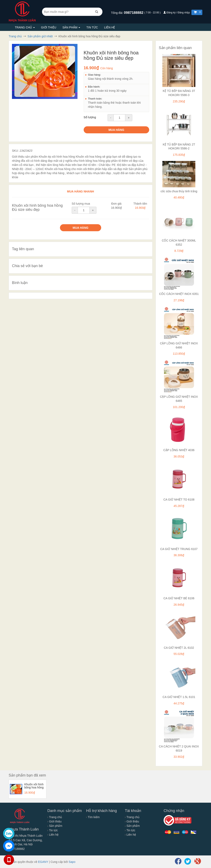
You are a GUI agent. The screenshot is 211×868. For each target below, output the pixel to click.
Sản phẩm (71, 27)
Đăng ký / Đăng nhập (177, 13)
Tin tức (92, 27)
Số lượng (90, 117)
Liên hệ (110, 27)
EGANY (43, 862)
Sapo (72, 862)
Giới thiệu (49, 27)
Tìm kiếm (93, 817)
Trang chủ (25, 27)
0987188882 (134, 13)
